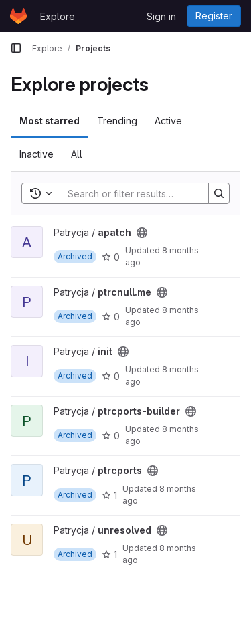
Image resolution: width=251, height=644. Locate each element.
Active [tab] (168, 121)
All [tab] (77, 154)
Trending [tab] (117, 121)
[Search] (148, 193)
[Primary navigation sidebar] (16, 48)
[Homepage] (18, 16)
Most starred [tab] (50, 121)
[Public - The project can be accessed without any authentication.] (142, 233)
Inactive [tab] (36, 154)
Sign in (161, 16)
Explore (58, 16)
